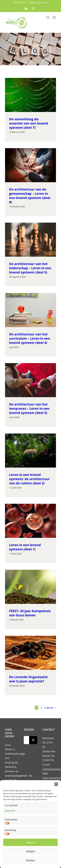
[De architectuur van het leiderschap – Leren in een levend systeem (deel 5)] (30, 240)
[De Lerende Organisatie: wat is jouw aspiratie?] (30, 653)
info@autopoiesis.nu (38, 3)
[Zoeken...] (27, 740)
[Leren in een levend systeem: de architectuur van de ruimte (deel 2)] (30, 451)
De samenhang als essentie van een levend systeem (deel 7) (29, 123)
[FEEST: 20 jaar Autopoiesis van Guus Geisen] (30, 587)
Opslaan (31, 860)
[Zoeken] (33, 740)
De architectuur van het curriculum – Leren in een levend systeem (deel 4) (30, 338)
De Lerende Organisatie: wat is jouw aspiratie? (29, 679)
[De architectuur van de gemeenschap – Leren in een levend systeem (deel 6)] (30, 165)
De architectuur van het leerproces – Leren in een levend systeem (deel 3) (29, 408)
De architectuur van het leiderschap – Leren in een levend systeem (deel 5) (30, 268)
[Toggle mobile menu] (54, 17)
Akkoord (30, 842)
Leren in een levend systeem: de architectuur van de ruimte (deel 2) (29, 479)
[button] (56, 784)
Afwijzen (31, 851)
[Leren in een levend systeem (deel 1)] (30, 521)
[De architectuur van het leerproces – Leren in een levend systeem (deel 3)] (30, 380)
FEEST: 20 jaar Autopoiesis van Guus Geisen (30, 613)
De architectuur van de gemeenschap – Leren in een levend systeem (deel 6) (30, 196)
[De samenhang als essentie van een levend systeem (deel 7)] (30, 95)
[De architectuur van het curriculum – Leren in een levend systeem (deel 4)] (30, 310)
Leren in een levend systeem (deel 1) (25, 547)
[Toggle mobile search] (48, 17)
